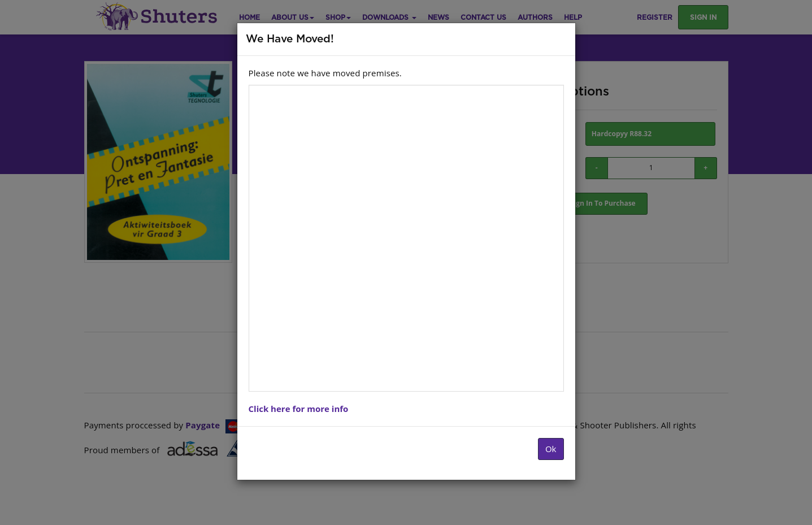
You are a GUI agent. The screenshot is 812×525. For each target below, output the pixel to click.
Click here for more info (299, 409)
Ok (551, 449)
